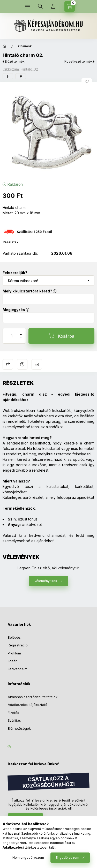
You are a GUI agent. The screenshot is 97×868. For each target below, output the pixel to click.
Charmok (25, 46)
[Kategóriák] (27, 6)
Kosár (12, 661)
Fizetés (13, 713)
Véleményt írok (46, 581)
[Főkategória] (4, 46)
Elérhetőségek (19, 728)
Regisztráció (18, 645)
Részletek (10, 242)
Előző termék (15, 61)
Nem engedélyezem (28, 858)
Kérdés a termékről (22, 364)
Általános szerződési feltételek (33, 697)
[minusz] (21, 340)
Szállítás (14, 720)
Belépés (14, 637)
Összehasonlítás (8, 364)
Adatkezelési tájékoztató (28, 705)
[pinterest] (21, 76)
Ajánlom (37, 364)
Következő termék (79, 61)
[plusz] (21, 332)
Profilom (14, 653)
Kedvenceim (18, 669)
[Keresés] (40, 6)
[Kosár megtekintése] (70, 6)
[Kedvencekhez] (87, 81)
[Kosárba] (61, 336)
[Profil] (53, 6)
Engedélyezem (68, 858)
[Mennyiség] (12, 336)
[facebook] (8, 76)
